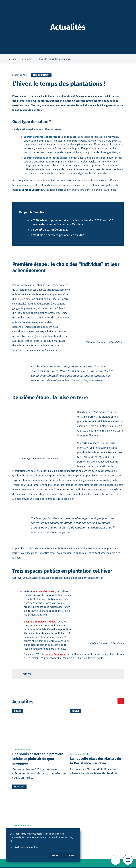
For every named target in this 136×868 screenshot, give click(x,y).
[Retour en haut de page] (116, 860)
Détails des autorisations (24, 847)
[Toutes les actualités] (108, 701)
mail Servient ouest (44, 591)
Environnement (41, 75)
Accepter (70, 856)
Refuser (55, 856)
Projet (18, 711)
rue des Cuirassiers (56, 654)
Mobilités (19, 787)
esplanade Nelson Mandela (41, 622)
